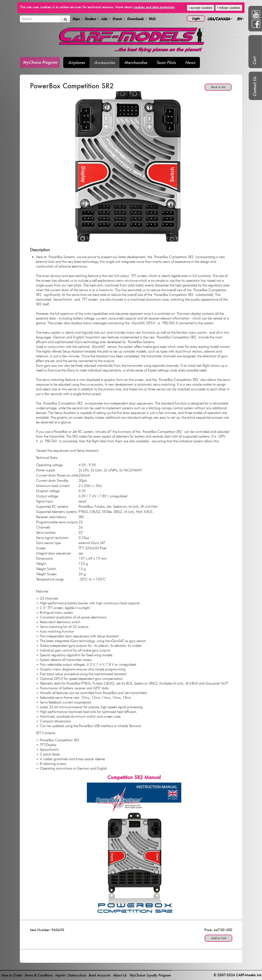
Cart (254, 61)
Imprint (60, 975)
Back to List (218, 87)
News (190, 62)
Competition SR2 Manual (134, 777)
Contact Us (255, 87)
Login (196, 18)
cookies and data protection (154, 7)
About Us (120, 975)
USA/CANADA (220, 19)
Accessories (105, 62)
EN (241, 19)
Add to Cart (218, 938)
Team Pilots (166, 62)
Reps (76, 19)
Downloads (135, 19)
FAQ (152, 19)
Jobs (104, 19)
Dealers (90, 19)
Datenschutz (77, 975)
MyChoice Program (40, 62)
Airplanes (76, 62)
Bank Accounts (99, 975)
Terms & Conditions (38, 975)
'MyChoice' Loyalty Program (150, 975)
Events (117, 19)
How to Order (12, 975)
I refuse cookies (229, 8)
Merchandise (136, 62)
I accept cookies (201, 8)
